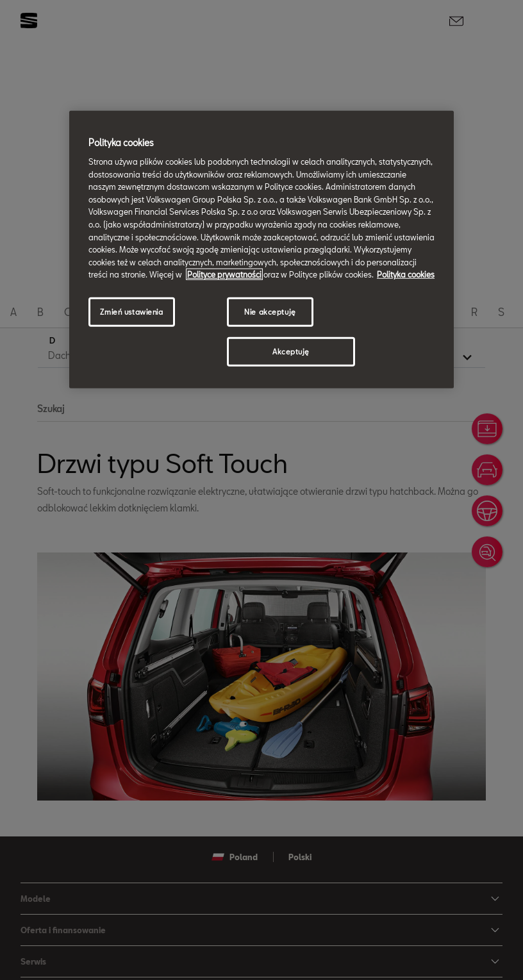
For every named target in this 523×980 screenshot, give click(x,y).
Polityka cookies (406, 274)
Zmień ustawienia (131, 312)
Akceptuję (291, 352)
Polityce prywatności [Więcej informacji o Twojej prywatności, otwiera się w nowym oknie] (224, 274)
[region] (261, 249)
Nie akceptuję (270, 312)
